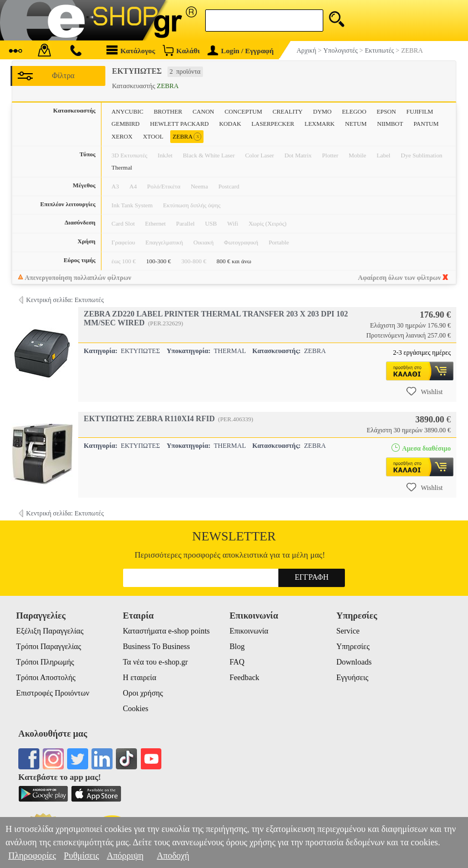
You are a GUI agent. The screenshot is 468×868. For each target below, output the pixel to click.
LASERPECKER (273, 124)
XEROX (122, 136)
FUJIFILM (420, 111)
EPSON (386, 111)
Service (348, 631)
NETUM (356, 124)
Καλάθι (181, 50)
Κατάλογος (131, 50)
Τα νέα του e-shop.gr (156, 662)
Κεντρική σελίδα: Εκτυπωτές (65, 300)
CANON (203, 111)
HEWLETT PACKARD (179, 124)
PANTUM (426, 124)
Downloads (354, 662)
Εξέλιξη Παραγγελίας (50, 631)
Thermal (122, 167)
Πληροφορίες (32, 856)
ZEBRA (187, 137)
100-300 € (158, 261)
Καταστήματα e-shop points (167, 631)
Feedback (245, 678)
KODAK (230, 124)
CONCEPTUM (243, 111)
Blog (237, 647)
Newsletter (234, 536)
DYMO (322, 111)
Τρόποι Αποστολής (46, 678)
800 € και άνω (234, 261)
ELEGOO (354, 111)
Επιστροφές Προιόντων (53, 693)
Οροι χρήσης (143, 693)
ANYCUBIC (127, 111)
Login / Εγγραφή (241, 51)
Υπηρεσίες (353, 647)
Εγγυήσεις (352, 678)
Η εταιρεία (140, 678)
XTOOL (153, 136)
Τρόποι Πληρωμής (45, 662)
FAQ (237, 662)
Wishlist (425, 391)
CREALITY (287, 111)
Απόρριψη (125, 856)
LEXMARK (319, 124)
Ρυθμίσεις (81, 856)
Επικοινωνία (249, 631)
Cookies (136, 709)
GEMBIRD (126, 124)
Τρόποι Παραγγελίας (49, 647)
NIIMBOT (390, 124)
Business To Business (157, 647)
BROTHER (168, 111)
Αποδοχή (173, 856)
